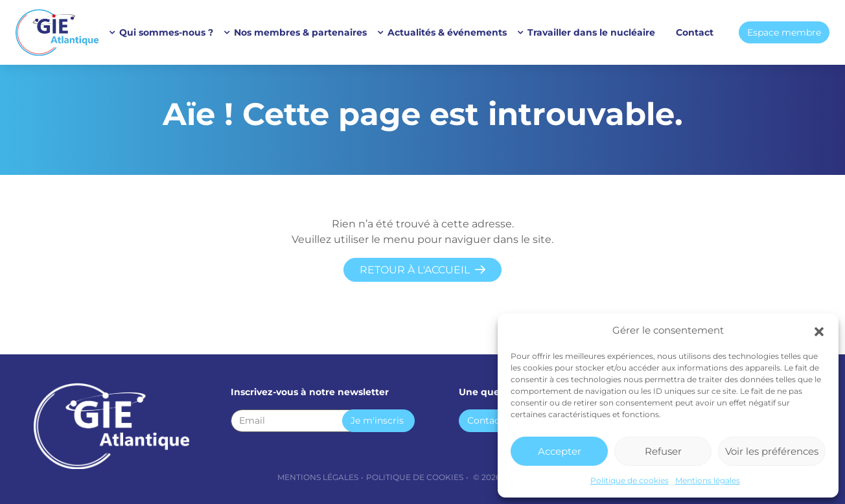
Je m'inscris (377, 420)
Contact (695, 32)
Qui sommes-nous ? (166, 32)
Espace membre (784, 32)
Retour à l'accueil (415, 270)
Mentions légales (708, 480)
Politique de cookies (630, 480)
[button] (819, 330)
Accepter (560, 451)
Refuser (663, 451)
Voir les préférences (772, 451)
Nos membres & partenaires (300, 32)
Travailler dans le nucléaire (591, 32)
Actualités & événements (447, 32)
